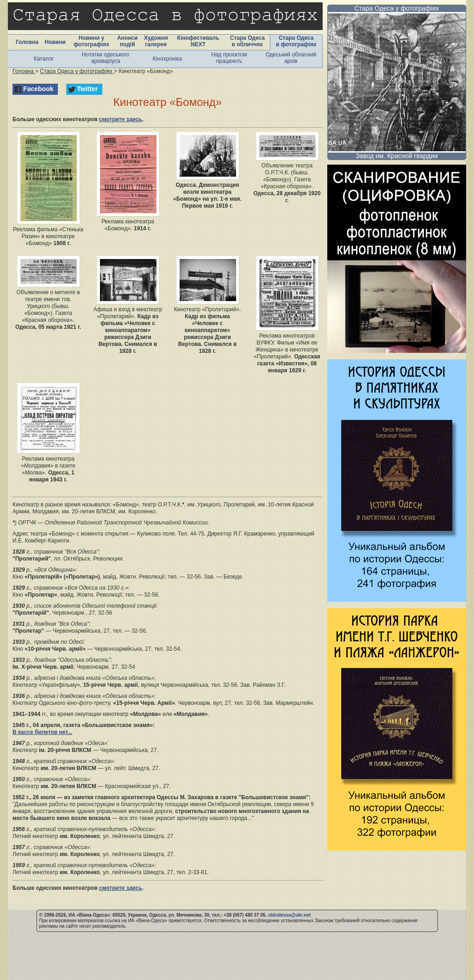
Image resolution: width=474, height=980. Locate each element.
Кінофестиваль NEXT (198, 41)
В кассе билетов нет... (42, 732)
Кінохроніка (168, 59)
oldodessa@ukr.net (289, 915)
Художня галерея (156, 41)
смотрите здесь (121, 119)
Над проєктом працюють (229, 58)
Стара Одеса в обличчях (247, 41)
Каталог (44, 59)
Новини (55, 42)
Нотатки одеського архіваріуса (106, 58)
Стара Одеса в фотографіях (296, 41)
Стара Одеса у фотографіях (397, 8)
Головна (27, 42)
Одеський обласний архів (291, 58)
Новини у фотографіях (91, 41)
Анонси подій (128, 41)
